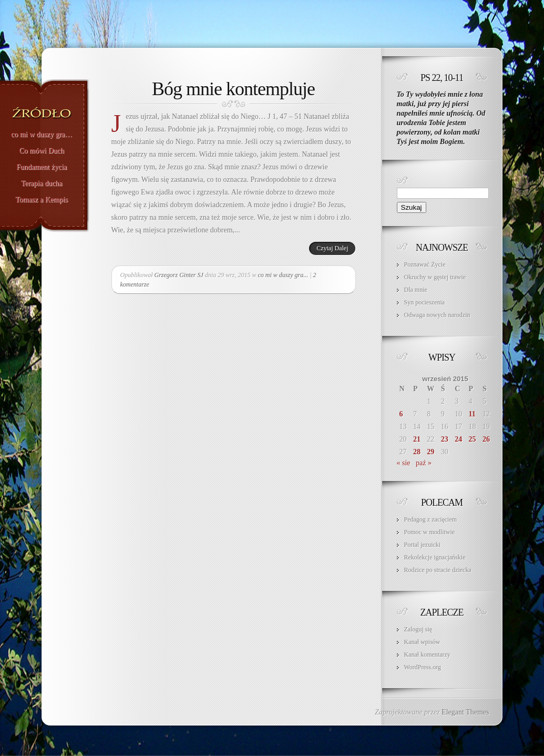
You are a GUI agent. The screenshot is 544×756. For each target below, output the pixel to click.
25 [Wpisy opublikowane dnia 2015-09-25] (473, 439)
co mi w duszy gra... (283, 275)
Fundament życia (42, 167)
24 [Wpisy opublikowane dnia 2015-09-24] (458, 439)
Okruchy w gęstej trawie (435, 277)
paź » (424, 463)
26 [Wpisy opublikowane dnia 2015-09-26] (486, 439)
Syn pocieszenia (425, 302)
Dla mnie (416, 290)
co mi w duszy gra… (42, 135)
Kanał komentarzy (427, 655)
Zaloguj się (418, 629)
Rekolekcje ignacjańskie (435, 557)
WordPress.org (423, 667)
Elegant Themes (465, 712)
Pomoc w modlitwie (430, 532)
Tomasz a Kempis (42, 200)
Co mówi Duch (42, 151)
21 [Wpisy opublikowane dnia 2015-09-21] (417, 439)
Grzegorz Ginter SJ (179, 275)
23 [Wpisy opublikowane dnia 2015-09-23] (445, 439)
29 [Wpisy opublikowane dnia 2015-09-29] (430, 452)
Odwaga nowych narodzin (437, 315)
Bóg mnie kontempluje (233, 89)
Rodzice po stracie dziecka (438, 570)
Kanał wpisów (422, 642)
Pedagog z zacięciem (431, 519)
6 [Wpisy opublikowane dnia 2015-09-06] (401, 414)
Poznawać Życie (425, 264)
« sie (404, 463)
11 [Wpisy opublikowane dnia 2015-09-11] (472, 414)
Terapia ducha (42, 183)
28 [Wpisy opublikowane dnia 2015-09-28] (417, 452)
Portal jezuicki (423, 545)
